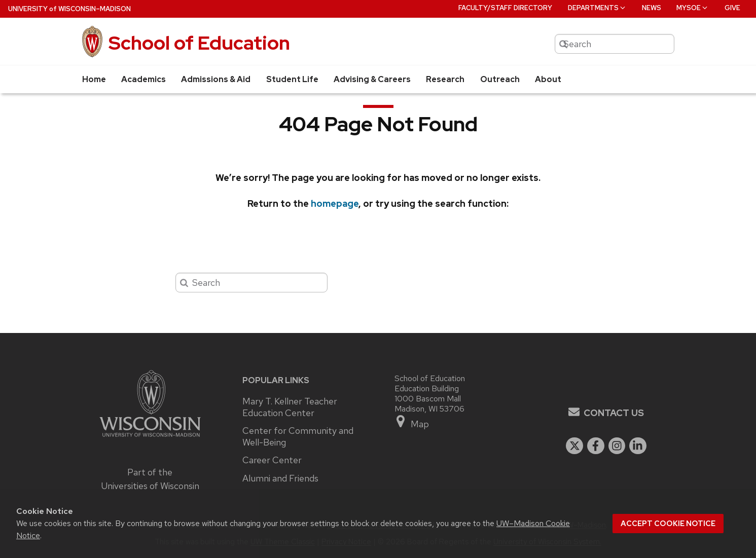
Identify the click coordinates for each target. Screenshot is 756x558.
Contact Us (614, 413)
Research (445, 79)
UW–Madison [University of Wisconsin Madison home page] (69, 9)
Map (412, 422)
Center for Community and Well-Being (298, 437)
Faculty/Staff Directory (505, 8)
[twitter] (574, 446)
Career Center (272, 460)
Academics (143, 79)
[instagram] (617, 446)
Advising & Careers (372, 79)
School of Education (199, 43)
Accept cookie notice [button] (668, 524)
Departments (597, 8)
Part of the (150, 479)
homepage (335, 203)
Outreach (500, 79)
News (652, 8)
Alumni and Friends (280, 478)
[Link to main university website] (150, 438)
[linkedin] (638, 446)
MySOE (693, 8)
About (548, 79)
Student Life (292, 79)
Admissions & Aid (216, 79)
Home (94, 79)
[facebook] (596, 446)
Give (732, 8)
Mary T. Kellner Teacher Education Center (290, 407)
